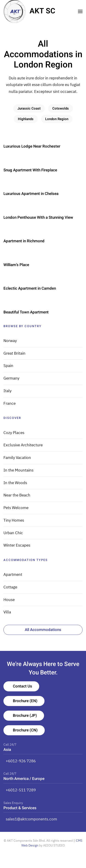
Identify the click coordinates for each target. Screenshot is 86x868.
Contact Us (22, 686)
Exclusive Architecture (23, 445)
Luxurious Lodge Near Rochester (32, 146)
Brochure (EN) (25, 701)
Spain (8, 366)
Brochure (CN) (25, 730)
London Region (57, 119)
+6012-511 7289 (21, 790)
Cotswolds (61, 108)
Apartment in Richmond (24, 241)
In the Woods (15, 483)
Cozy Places (14, 433)
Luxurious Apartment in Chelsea (31, 194)
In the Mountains (18, 470)
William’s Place (16, 265)
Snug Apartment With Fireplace (30, 170)
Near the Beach (17, 495)
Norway (10, 341)
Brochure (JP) (25, 716)
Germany (11, 378)
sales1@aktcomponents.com (31, 819)
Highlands (26, 119)
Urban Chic (13, 533)
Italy (7, 391)
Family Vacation (17, 458)
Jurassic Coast (29, 108)
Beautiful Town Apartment (26, 312)
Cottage (10, 587)
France (10, 403)
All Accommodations (43, 630)
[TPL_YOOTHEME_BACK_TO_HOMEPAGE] (29, 11)
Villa (7, 612)
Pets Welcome (16, 508)
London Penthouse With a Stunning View (38, 217)
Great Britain (14, 353)
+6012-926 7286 (21, 761)
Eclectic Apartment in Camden (30, 288)
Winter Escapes (17, 545)
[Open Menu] (80, 11)
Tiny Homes (14, 520)
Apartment (13, 574)
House (9, 600)
